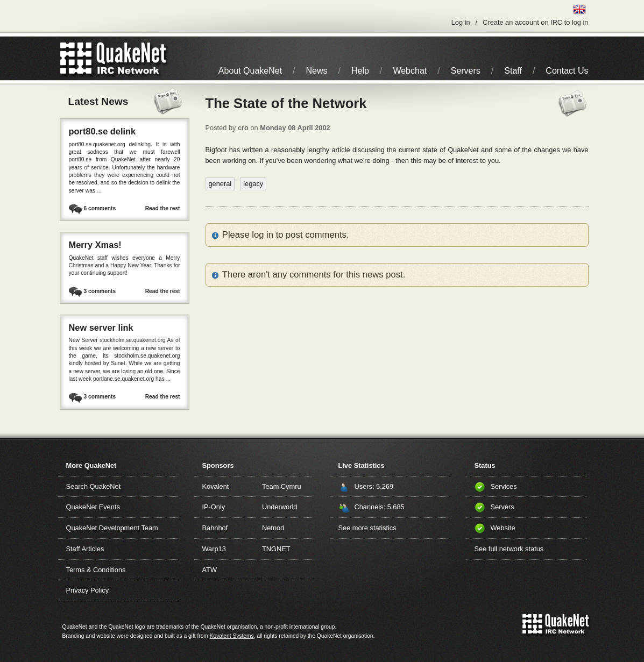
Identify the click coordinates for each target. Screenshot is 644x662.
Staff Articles (85, 549)
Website (503, 528)
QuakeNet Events (93, 507)
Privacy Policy (88, 590)
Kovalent (216, 486)
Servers (466, 71)
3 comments (100, 291)
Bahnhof (215, 528)
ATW (210, 570)
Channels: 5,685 (380, 507)
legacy (253, 184)
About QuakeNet (250, 71)
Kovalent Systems (232, 636)
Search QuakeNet (94, 486)
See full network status (509, 549)
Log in (461, 22)
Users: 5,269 (374, 486)
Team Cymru (282, 486)
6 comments (100, 208)
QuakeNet (76, 58)
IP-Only (214, 507)
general (220, 184)
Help (360, 71)
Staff (513, 71)
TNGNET (276, 549)
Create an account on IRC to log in (535, 22)
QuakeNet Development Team (112, 528)
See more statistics (367, 528)
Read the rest (163, 208)
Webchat (410, 71)
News (317, 71)
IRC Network (133, 58)
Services (504, 486)
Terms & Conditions (96, 570)
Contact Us (567, 71)
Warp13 (214, 549)
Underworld (279, 507)
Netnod (273, 528)
